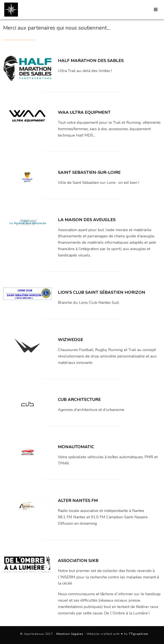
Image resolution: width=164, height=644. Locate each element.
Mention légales (70, 634)
